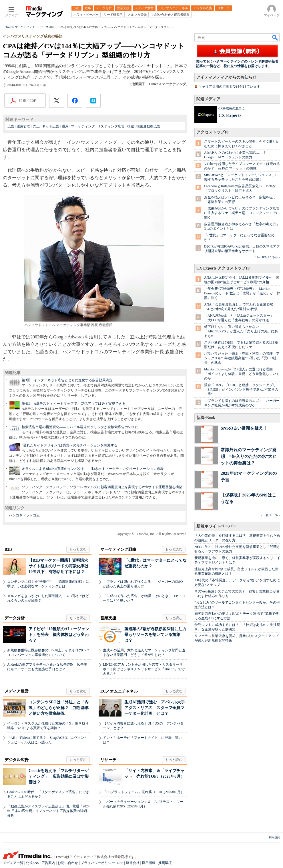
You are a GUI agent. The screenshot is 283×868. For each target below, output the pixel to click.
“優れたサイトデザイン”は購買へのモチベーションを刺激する (70, 445)
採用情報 (149, 863)
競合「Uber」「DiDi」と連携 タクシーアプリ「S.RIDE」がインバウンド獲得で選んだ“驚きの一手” (241, 390)
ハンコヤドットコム (24, 515)
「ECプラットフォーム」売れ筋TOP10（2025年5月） (144, 792)
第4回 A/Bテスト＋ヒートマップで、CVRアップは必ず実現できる (74, 404)
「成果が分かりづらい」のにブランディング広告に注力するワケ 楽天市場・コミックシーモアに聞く (242, 213)
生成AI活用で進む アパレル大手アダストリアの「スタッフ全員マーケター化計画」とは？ (155, 708)
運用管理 (23, 126)
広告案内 (48, 863)
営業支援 (108, 618)
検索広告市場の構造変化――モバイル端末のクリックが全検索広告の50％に (80, 427)
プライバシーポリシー (98, 863)
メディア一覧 (13, 863)
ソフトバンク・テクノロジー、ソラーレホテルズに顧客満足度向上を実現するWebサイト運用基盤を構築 (102, 487)
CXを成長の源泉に (232, 108)
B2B (8, 549)
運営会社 (133, 863)
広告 (11, 126)
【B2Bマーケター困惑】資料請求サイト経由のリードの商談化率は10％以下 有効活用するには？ (59, 566)
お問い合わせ (68, 863)
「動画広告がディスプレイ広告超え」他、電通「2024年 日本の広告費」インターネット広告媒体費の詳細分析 (48, 811)
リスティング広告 (111, 126)
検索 (131, 126)
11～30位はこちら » (268, 257)
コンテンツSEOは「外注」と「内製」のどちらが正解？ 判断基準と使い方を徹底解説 (59, 708)
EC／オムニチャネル (119, 691)
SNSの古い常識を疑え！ (244, 428)
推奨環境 (165, 863)
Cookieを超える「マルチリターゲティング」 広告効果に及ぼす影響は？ (59, 776)
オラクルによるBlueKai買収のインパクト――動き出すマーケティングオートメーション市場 (93, 469)
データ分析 (15, 618)
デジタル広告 (17, 760)
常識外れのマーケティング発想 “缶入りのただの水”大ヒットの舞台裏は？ (249, 456)
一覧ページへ (272, 515)
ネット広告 (51, 126)
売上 (36, 126)
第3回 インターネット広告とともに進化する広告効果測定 (67, 380)
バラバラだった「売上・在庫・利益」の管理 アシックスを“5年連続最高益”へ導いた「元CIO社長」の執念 (242, 358)
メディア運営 (17, 691)
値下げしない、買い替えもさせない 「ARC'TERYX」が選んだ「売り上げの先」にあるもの (241, 331)
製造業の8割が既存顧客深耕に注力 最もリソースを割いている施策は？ (157, 635)
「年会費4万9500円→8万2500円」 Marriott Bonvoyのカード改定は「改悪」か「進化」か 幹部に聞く (242, 293)
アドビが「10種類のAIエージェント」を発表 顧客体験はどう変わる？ (59, 635)
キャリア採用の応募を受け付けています (229, 87)
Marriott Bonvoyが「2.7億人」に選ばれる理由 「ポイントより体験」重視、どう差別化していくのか (242, 374)
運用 (65, 126)
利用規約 (274, 837)
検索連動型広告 (148, 126)
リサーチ (108, 760)
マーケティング (83, 126)
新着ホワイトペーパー (216, 526)
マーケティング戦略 (118, 549)
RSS (120, 863)
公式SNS (32, 863)
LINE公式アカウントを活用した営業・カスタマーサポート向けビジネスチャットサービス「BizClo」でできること (144, 669)
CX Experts (230, 115)
